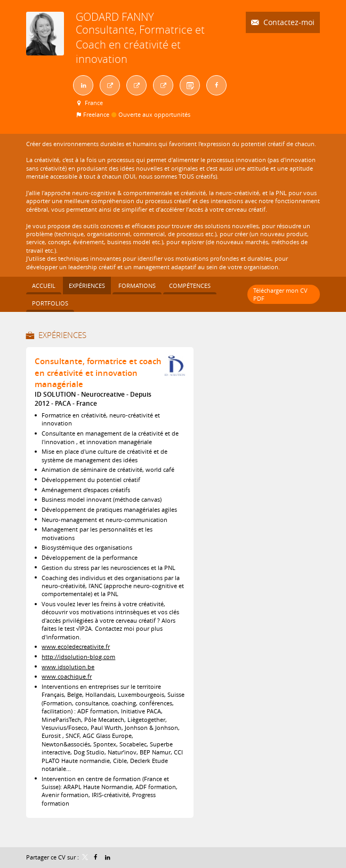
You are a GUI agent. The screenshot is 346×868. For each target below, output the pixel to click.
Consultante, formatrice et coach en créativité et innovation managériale (98, 373)
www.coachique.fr (67, 676)
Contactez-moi (288, 22)
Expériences (62, 335)
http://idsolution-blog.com (78, 657)
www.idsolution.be (68, 667)
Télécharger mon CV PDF (280, 294)
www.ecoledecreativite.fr (76, 646)
